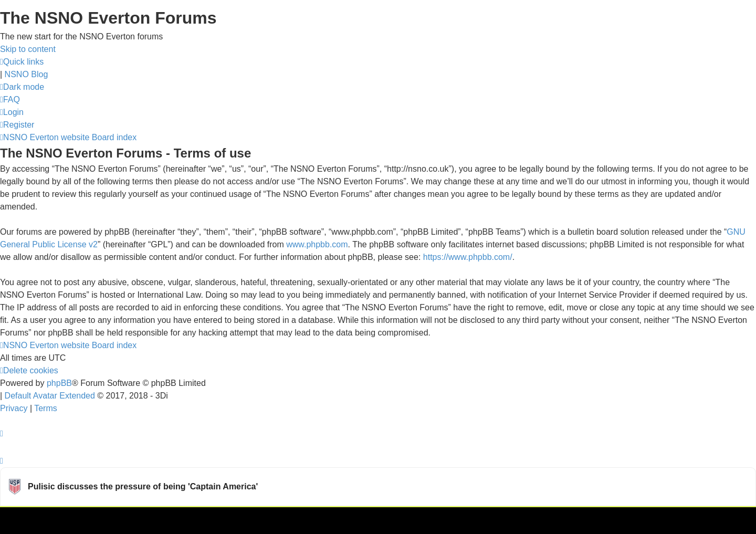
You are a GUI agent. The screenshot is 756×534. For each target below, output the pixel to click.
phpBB (59, 383)
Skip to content (28, 49)
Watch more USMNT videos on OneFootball (677, 520)
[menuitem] (10, 100)
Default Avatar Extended (50, 396)
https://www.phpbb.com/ (468, 257)
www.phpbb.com (317, 244)
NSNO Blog (27, 74)
